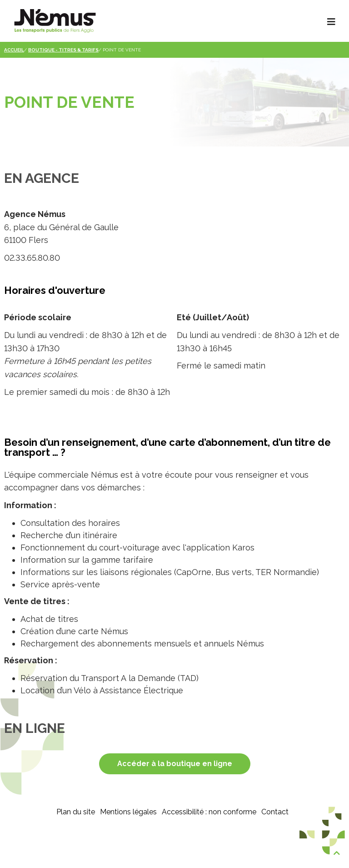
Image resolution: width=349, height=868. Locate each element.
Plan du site (76, 812)
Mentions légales (128, 812)
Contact (275, 812)
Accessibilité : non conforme (209, 812)
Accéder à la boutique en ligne (175, 764)
